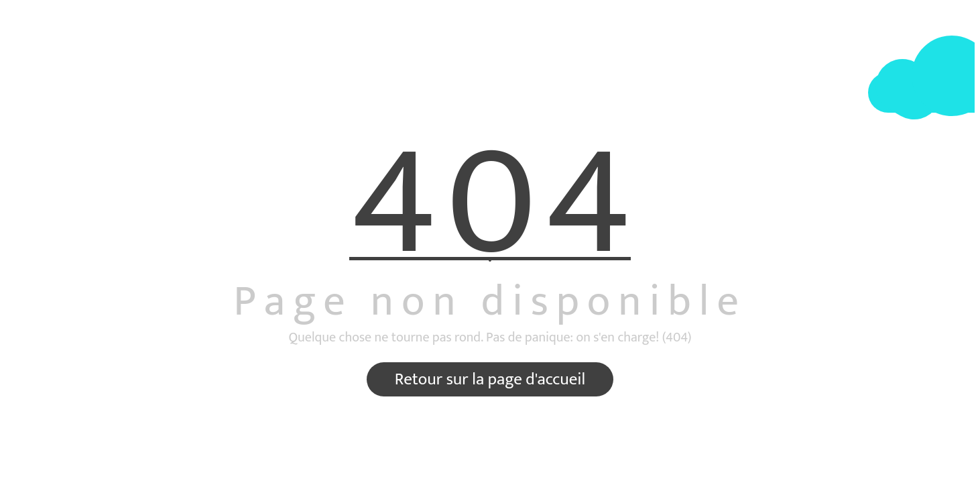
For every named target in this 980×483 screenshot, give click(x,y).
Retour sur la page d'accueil (490, 379)
